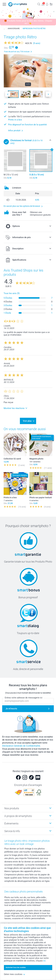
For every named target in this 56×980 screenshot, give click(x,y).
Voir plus (27, 421)
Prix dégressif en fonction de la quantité (27, 125)
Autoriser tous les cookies (16, 967)
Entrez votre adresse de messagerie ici (24, 698)
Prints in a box (15, 120)
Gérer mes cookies (15, 974)
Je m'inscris (11, 709)
